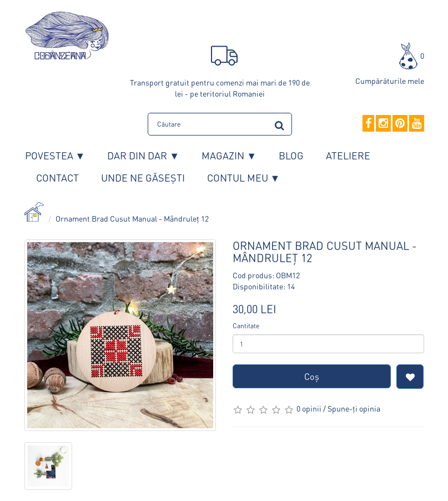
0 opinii (309, 408)
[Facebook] (368, 124)
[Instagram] (383, 124)
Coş (312, 376)
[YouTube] (417, 124)
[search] (280, 124)
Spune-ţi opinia (354, 408)
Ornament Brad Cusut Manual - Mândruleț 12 (132, 218)
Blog (291, 155)
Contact (57, 177)
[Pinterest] (400, 124)
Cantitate (246, 326)
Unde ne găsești (143, 177)
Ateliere (348, 155)
